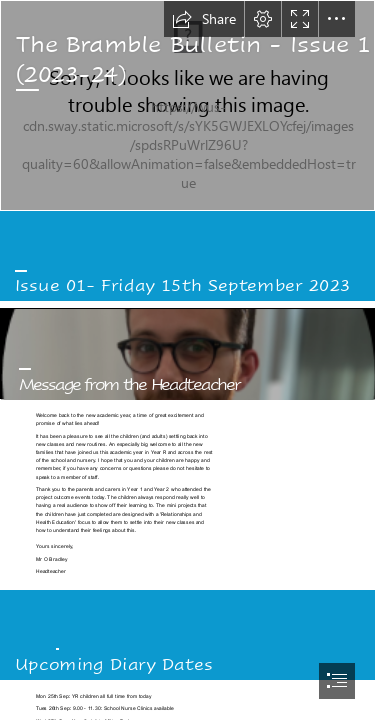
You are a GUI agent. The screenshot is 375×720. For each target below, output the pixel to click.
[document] (187, 360)
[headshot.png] (187, 353)
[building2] (187, 105)
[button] (204, 19)
